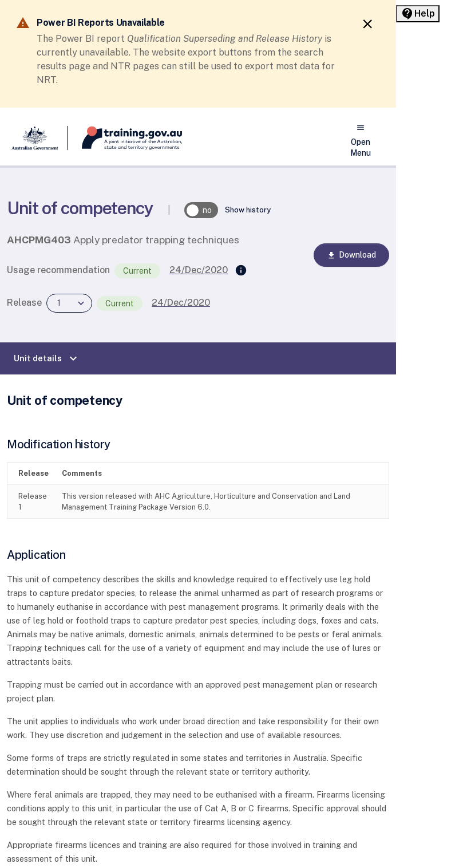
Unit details (47, 358)
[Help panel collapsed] (418, 14)
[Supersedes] (241, 271)
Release (24, 303)
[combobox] (69, 303)
